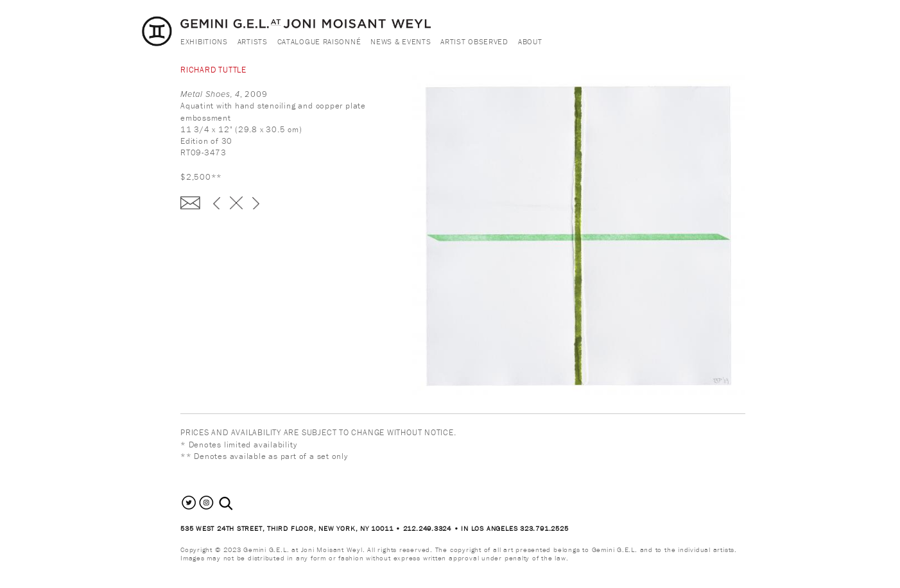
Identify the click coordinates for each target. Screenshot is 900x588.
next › (256, 203)
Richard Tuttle (213, 70)
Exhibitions (204, 41)
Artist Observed (474, 41)
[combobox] (240, 504)
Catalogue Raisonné (319, 41)
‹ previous (217, 203)
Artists (253, 41)
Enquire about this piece (190, 203)
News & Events (401, 41)
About (530, 41)
